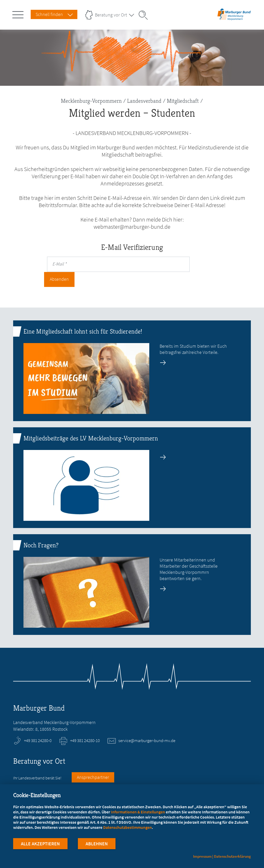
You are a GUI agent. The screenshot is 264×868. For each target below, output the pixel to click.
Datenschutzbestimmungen (127, 828)
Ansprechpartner (93, 762)
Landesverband (144, 101)
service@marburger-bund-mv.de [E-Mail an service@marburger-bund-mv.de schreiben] (147, 726)
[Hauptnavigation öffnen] (19, 14)
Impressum (202, 856)
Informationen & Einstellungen (138, 812)
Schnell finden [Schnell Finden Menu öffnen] (49, 14)
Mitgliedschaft (183, 101)
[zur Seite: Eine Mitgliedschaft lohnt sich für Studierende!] (132, 356)
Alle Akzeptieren (40, 844)
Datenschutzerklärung (232, 856)
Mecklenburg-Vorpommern (91, 101)
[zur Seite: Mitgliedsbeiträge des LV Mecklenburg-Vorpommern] (132, 463)
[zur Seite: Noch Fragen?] (132, 569)
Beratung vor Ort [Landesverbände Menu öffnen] (111, 15)
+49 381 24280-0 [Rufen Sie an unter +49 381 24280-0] (38, 726)
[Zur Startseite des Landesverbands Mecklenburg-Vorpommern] (234, 19)
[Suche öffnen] (145, 15)
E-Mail (58, 264)
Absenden (208, 264)
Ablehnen (97, 844)
